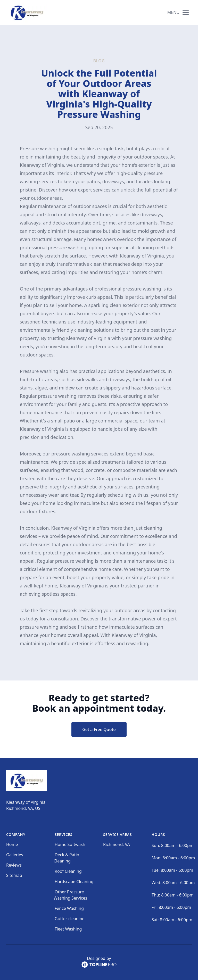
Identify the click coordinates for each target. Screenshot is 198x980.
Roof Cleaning (68, 871)
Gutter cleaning (70, 919)
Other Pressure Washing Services (70, 895)
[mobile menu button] (186, 12)
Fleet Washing (68, 929)
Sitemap (14, 875)
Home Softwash (70, 844)
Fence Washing (69, 908)
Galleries (15, 855)
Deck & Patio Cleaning (66, 858)
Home (12, 844)
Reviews (14, 865)
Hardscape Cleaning (74, 882)
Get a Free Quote (99, 729)
